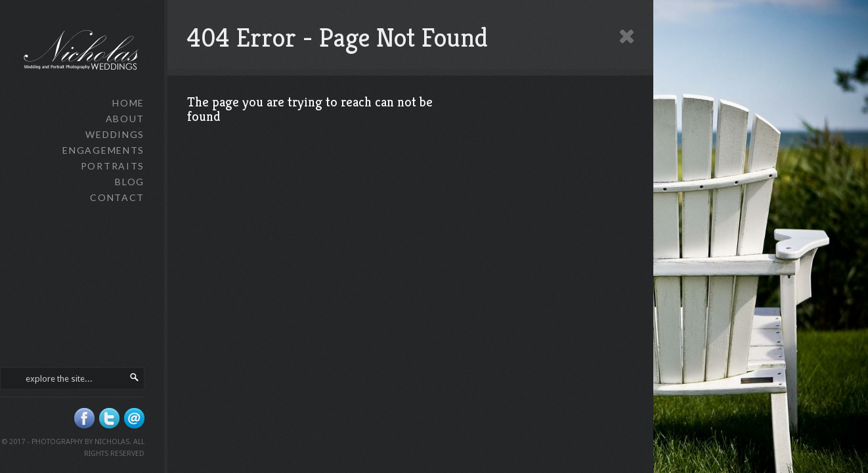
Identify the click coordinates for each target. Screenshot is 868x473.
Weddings (115, 134)
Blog (130, 182)
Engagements (103, 150)
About (125, 119)
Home (128, 103)
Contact (117, 197)
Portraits (113, 166)
